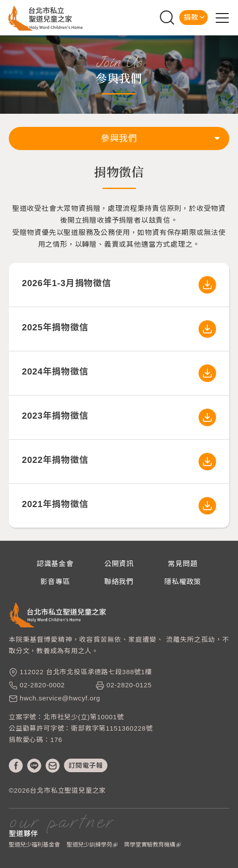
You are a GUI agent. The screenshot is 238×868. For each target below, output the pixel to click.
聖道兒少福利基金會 (34, 845)
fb (16, 766)
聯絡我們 (119, 582)
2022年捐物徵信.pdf (207, 462)
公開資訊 (119, 564)
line (34, 766)
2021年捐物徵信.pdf (207, 506)
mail (53, 766)
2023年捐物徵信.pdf (207, 417)
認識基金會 (55, 564)
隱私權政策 (183, 582)
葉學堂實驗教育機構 (152, 845)
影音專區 (55, 582)
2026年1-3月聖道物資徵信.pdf (207, 285)
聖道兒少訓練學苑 (92, 845)
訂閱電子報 (86, 765)
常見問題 (183, 564)
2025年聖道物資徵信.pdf (207, 329)
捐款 (191, 17)
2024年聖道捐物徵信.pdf (207, 373)
